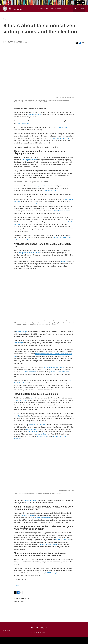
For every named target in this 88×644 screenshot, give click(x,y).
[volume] (10, 9)
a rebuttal (17, 416)
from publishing (32, 432)
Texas (48, 209)
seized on (32, 425)
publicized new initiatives (60, 211)
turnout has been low (42, 518)
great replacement (23, 123)
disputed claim (41, 434)
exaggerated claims (21, 400)
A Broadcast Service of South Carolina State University (39, 628)
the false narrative (35, 115)
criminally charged (50, 191)
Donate (81, 3)
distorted (42, 425)
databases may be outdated (43, 204)
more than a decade (62, 540)
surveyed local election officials (29, 253)
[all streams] (79, 9)
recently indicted (39, 186)
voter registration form (29, 160)
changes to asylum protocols (48, 544)
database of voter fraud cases (61, 372)
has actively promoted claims (54, 367)
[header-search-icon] (72, 3)
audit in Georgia (22, 332)
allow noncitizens (28, 515)
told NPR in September (53, 573)
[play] (5, 9)
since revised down (30, 500)
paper (33, 398)
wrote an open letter (33, 429)
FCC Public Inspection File (38, 633)
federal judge (18, 343)
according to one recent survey (61, 138)
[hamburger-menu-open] (4, 3)
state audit (64, 261)
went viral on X (42, 436)
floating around (63, 127)
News (5, 19)
